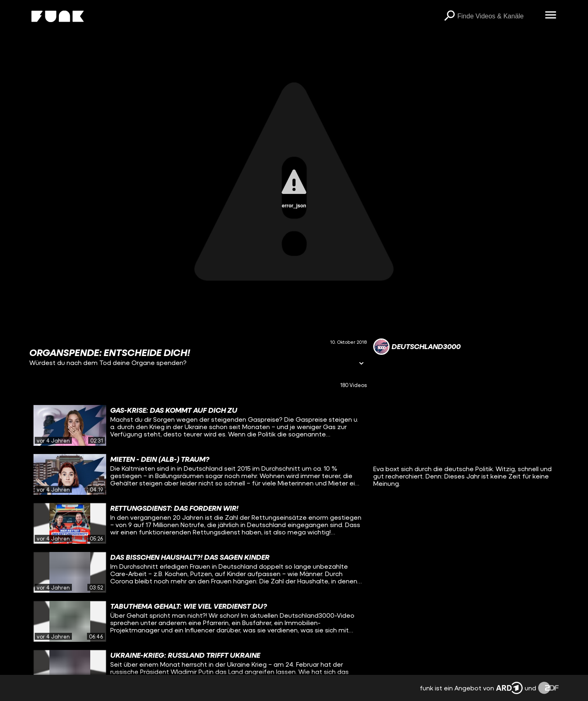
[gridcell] (198, 425)
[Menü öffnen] (550, 16)
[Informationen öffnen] (361, 364)
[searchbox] (498, 16)
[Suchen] (449, 16)
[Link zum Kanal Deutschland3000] (417, 347)
